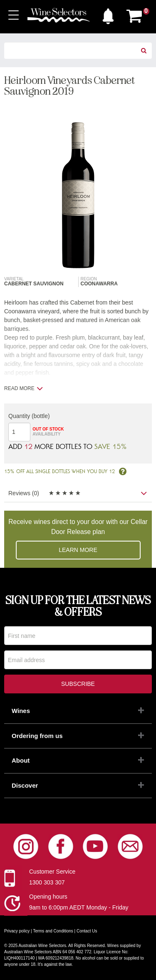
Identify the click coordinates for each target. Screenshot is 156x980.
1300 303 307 (47, 882)
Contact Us (87, 931)
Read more (24, 388)
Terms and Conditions (53, 931)
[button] (108, 14)
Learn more (78, 550)
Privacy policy (17, 931)
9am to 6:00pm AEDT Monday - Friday (79, 907)
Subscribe (78, 684)
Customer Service (52, 872)
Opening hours (48, 897)
